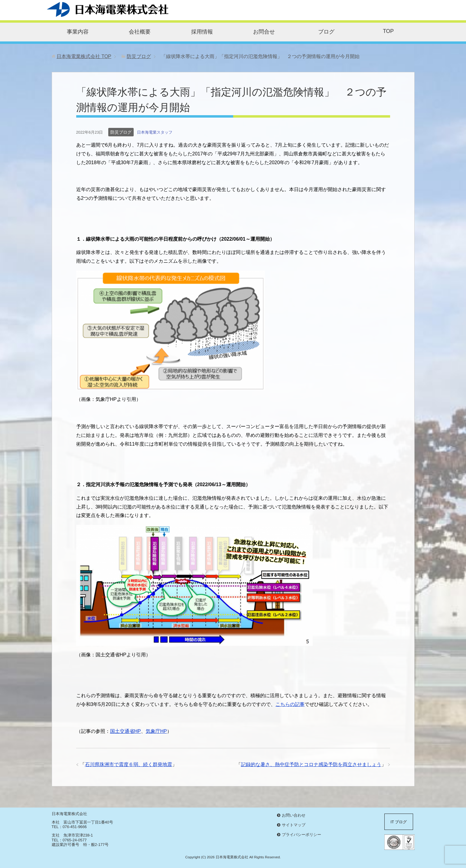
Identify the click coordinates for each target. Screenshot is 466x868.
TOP (388, 31)
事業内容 (78, 32)
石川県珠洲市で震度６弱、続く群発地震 (129, 764)
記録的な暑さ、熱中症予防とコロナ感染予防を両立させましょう (311, 764)
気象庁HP (156, 731)
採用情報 (202, 32)
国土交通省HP (125, 731)
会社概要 (140, 32)
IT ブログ (399, 822)
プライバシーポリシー (301, 835)
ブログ (326, 32)
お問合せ (264, 32)
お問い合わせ (294, 815)
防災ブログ (121, 132)
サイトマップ (294, 825)
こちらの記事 (290, 704)
